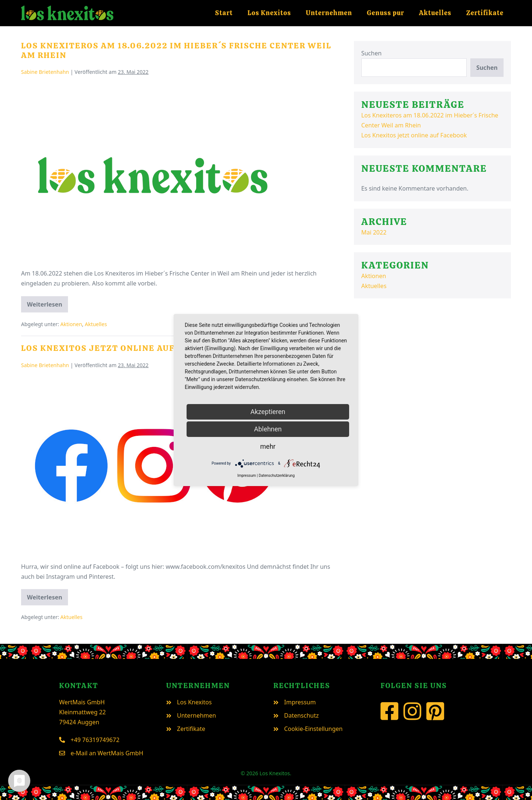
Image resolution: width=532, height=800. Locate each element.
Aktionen (71, 324)
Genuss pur (386, 13)
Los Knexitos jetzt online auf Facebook (122, 348)
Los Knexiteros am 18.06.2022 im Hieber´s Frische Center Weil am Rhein (176, 50)
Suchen (371, 53)
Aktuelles (435, 13)
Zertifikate (485, 13)
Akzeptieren (268, 412)
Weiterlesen (47, 306)
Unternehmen (329, 13)
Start (224, 13)
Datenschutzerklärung (277, 476)
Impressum (246, 476)
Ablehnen (268, 429)
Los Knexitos (269, 13)
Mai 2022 (374, 232)
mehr (268, 446)
